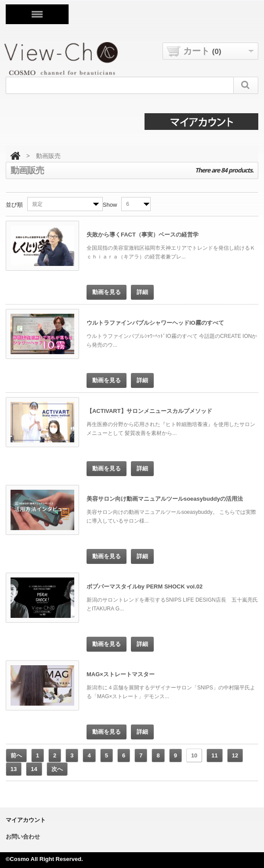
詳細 (142, 292)
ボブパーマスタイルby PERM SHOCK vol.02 (145, 586)
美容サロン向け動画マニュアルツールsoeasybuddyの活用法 (165, 499)
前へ (16, 755)
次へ (57, 769)
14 (34, 769)
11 (214, 755)
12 (235, 755)
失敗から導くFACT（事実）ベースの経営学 (143, 235)
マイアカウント (26, 820)
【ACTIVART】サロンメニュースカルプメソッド (149, 411)
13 (14, 769)
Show (110, 205)
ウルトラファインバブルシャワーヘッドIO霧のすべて (155, 323)
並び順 (14, 205)
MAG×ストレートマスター (121, 674)
